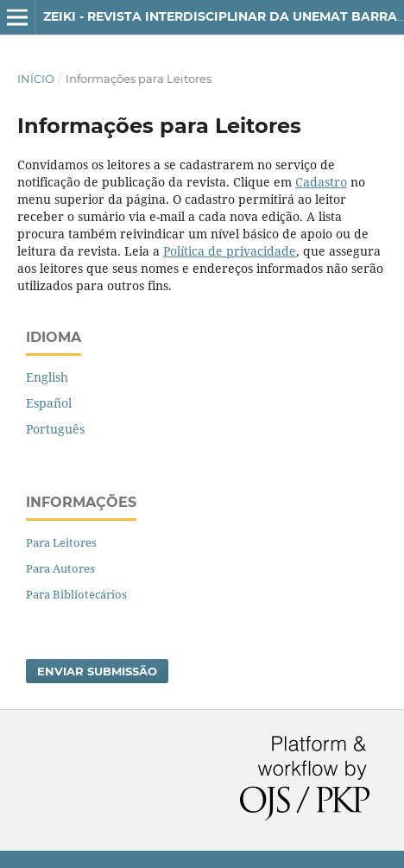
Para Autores (60, 568)
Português (55, 429)
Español (49, 403)
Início (36, 79)
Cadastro (321, 182)
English (47, 377)
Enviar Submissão (97, 671)
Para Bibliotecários (76, 594)
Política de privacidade (230, 251)
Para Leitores (61, 542)
